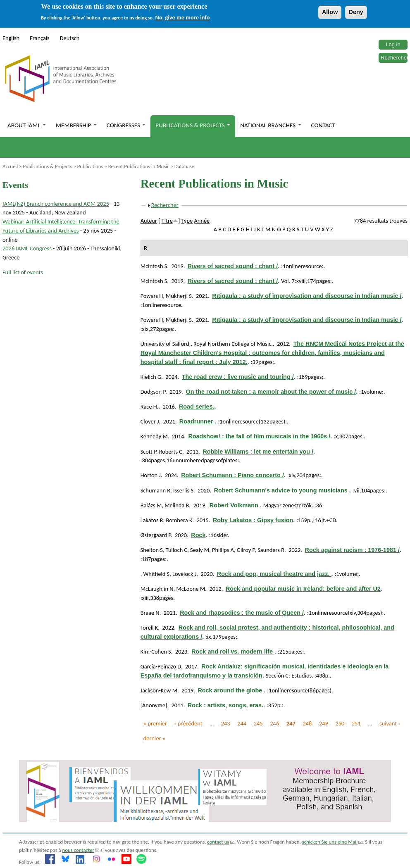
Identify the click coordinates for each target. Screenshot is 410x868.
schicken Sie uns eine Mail (333, 842)
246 (274, 723)
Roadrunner (197, 421)
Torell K (149, 628)
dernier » (154, 738)
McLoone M (191, 589)
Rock (198, 535)
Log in (393, 44)
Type (187, 221)
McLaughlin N (157, 589)
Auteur (149, 221)
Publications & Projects (193, 125)
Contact (323, 125)
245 (258, 723)
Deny (356, 12)
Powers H (152, 296)
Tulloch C (176, 550)
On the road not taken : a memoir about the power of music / (271, 392)
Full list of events (23, 272)
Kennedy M (154, 436)
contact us (220, 842)
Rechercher (395, 58)
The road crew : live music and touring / (238, 377)
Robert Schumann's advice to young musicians (282, 490)
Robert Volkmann (235, 505)
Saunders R (271, 550)
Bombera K (179, 520)
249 (324, 723)
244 (242, 723)
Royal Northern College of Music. (233, 344)
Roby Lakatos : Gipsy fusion (253, 520)
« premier (155, 723)
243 (226, 723)
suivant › (390, 723)
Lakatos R (152, 520)
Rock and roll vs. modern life (233, 652)
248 (307, 723)
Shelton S (152, 550)
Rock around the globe (231, 690)
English (11, 38)
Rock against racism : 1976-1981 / (352, 550)
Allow (330, 12)
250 (340, 723)
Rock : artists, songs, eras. (225, 705)
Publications (90, 166)
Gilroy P (246, 550)
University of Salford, (166, 344)
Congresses (126, 125)
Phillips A (223, 550)
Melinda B (177, 505)
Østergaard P (156, 535)
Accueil (10, 166)
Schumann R (155, 490)
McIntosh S (154, 266)
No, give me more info (183, 17)
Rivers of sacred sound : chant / (233, 266)
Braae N (150, 613)
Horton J (151, 475)
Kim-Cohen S (156, 652)
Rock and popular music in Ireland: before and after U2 (303, 589)
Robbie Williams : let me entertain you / (258, 452)
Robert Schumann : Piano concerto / (232, 475)
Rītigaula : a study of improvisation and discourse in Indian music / (307, 296)
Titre (167, 221)
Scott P (148, 452)
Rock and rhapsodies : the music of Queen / (242, 613)
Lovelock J (184, 574)
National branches (271, 125)
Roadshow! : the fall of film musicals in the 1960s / (259, 436)
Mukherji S (179, 296)
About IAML (27, 125)
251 (356, 723)
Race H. (150, 407)
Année (202, 221)
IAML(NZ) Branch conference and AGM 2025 (56, 204)
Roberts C (171, 452)
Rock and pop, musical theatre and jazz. (274, 574)
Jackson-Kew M (159, 690)
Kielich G (151, 377)
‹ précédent (188, 723)
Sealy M (200, 550)
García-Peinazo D (161, 666)
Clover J (150, 421)
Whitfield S (156, 574)
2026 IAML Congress (27, 248)
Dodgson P (153, 392)
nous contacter (81, 850)
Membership (76, 125)
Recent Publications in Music (139, 166)
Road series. (197, 407)
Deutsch (70, 38)
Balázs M (151, 505)
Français (40, 38)
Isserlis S (183, 490)
